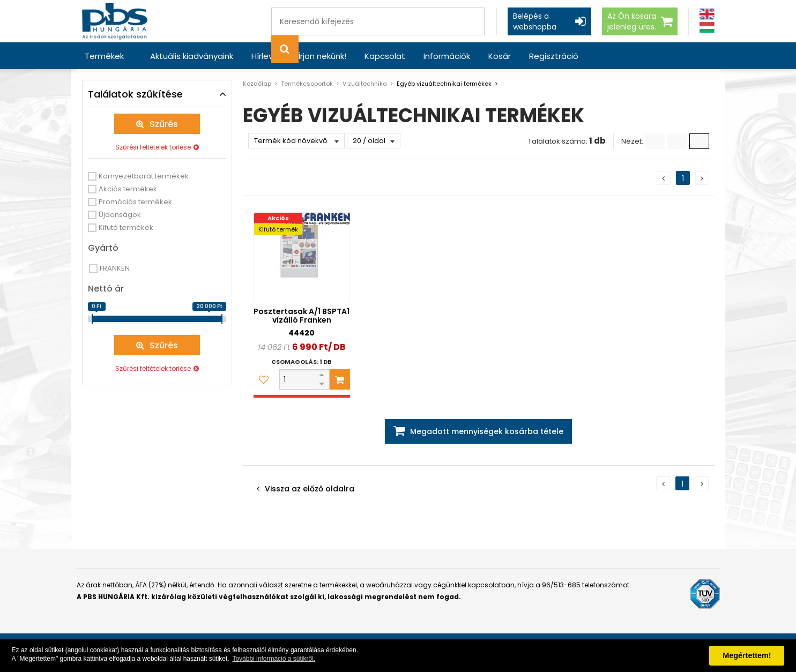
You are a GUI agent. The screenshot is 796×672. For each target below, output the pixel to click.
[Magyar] (707, 28)
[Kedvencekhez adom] (264, 379)
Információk (447, 56)
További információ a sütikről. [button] (274, 659)
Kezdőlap (257, 84)
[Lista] (655, 141)
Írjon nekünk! (322, 56)
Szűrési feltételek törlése (153, 147)
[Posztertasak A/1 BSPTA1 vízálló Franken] (302, 257)
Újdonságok (120, 215)
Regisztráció (554, 56)
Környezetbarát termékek (144, 176)
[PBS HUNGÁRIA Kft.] (115, 21)
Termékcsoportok (307, 84)
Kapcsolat (385, 56)
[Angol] (707, 14)
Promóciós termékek (135, 202)
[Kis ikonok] (677, 141)
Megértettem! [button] (747, 655)
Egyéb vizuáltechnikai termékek (444, 84)
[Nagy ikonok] (699, 141)
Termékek (104, 56)
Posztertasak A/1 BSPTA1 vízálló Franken (302, 316)
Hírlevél (266, 56)
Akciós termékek (128, 189)
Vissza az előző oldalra (310, 489)
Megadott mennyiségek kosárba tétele (487, 431)
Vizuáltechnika (365, 84)
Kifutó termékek (126, 227)
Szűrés (164, 124)
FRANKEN (115, 268)
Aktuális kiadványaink (192, 56)
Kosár (500, 56)
